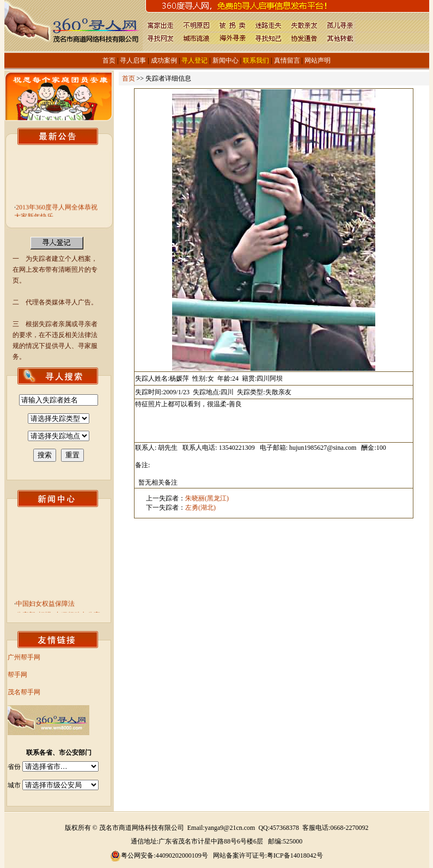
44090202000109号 (182, 855)
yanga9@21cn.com (230, 828)
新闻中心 (225, 60)
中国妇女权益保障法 (45, 606)
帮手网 (17, 675)
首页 (109, 60)
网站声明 (318, 60)
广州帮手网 (24, 657)
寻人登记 (194, 60)
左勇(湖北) (200, 508)
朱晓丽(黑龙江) (207, 498)
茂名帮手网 (24, 692)
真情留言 (287, 60)
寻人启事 (133, 60)
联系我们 (256, 60)
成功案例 (164, 60)
